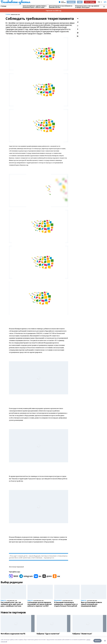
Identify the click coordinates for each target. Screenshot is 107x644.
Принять (97, 641)
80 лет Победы (90, 2)
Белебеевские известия (15, 2)
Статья (3, 6)
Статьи (8, 14)
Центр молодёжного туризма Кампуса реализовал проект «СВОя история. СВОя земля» (35, 7)
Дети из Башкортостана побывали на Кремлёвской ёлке (61, 7)
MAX (80, 2)
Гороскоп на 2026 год (53, 11)
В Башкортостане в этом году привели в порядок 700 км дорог (87, 7)
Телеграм (71, 2)
